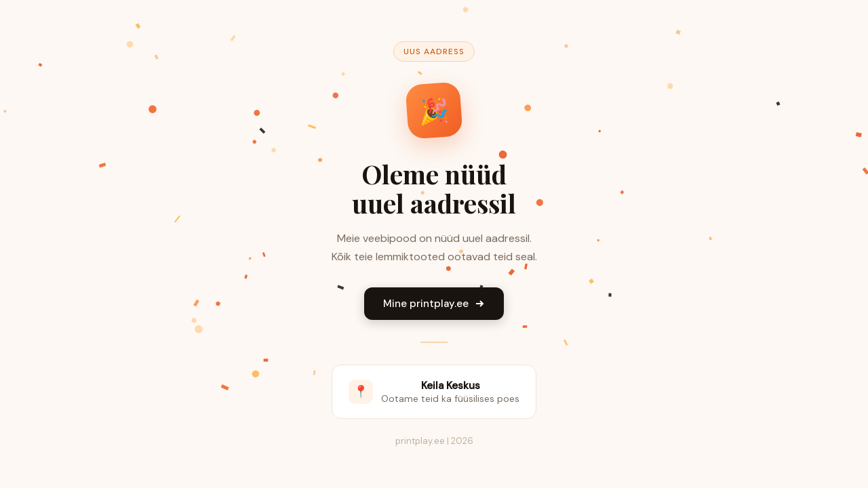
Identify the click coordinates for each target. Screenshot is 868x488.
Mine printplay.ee (434, 304)
